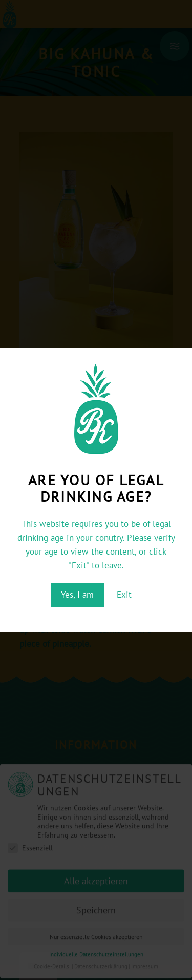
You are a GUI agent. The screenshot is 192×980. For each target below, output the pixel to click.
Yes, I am (77, 595)
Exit (124, 595)
